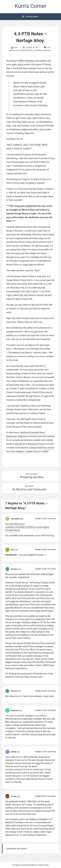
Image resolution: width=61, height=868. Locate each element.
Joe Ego (14, 796)
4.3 (49, 47)
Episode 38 (20, 444)
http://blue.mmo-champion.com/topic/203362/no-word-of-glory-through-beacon (27, 527)
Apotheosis (25, 432)
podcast (29, 50)
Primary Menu (30, 17)
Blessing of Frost (36, 444)
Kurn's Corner (30, 6)
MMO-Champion (26, 61)
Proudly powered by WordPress (25, 865)
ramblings (46, 50)
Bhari (47, 865)
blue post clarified (25, 206)
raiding (39, 50)
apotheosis (13, 50)
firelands (22, 50)
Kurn (16, 47)
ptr (34, 50)
